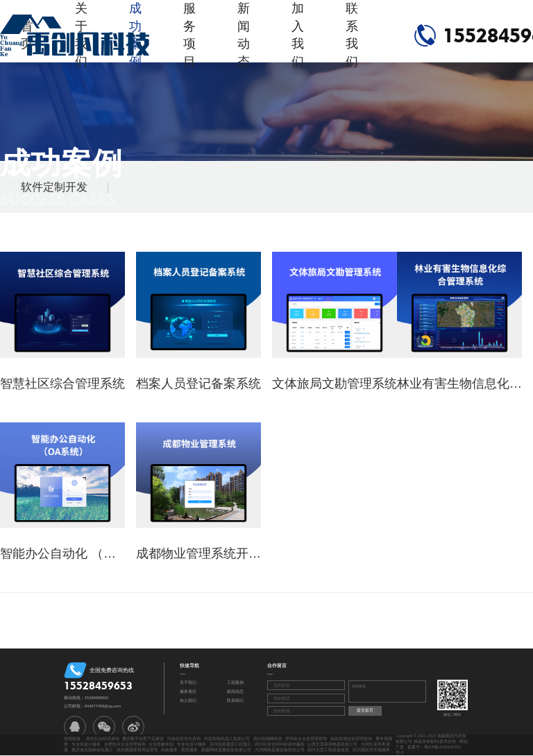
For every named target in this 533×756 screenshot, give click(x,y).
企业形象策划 (161, 744)
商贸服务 (189, 750)
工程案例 (235, 682)
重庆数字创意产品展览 (143, 739)
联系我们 (352, 35)
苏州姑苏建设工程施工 (230, 744)
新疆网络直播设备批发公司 (226, 750)
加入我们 (298, 35)
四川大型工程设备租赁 (328, 750)
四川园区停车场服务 (371, 750)
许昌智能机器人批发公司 (227, 739)
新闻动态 (244, 35)
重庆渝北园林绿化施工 (92, 750)
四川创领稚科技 (268, 739)
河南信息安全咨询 (184, 739)
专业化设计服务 (86, 744)
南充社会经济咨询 (103, 739)
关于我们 (188, 682)
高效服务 (169, 750)
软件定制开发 (54, 187)
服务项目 (189, 35)
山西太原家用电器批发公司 (332, 744)
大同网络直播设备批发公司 (280, 750)
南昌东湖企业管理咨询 (351, 739)
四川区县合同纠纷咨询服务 (280, 744)
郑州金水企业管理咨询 (306, 739)
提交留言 (365, 710)
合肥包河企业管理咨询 (125, 744)
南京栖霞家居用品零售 (137, 750)
